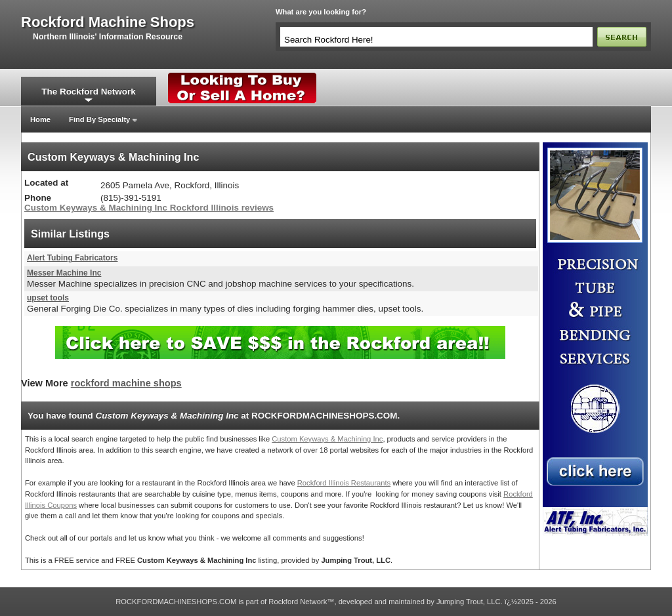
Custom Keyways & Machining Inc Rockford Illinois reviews (149, 208)
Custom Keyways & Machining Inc (327, 439)
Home (40, 119)
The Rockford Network (88, 92)
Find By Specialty (99, 119)
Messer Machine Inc (64, 273)
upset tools (48, 298)
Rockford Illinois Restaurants (344, 483)
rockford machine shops (108, 22)
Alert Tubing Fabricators (72, 258)
